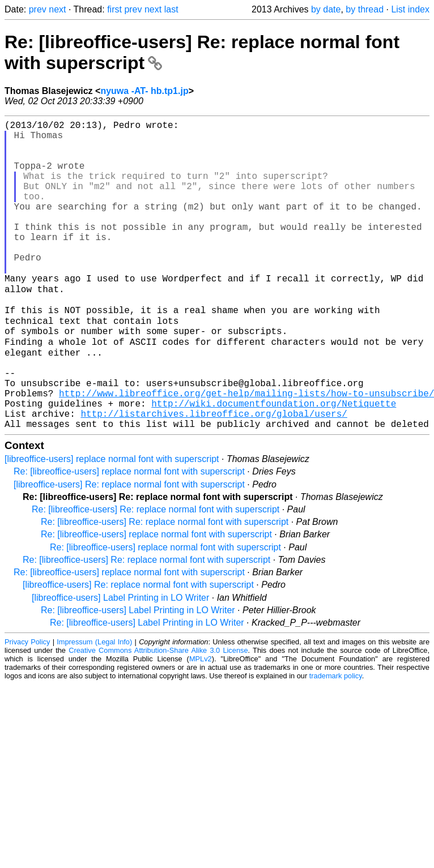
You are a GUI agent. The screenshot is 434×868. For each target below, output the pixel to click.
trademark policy (336, 740)
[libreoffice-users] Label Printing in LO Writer (120, 662)
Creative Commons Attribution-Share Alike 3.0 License (158, 715)
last (171, 9)
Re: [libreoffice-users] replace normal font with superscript (129, 536)
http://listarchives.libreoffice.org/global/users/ (214, 476)
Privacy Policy (27, 706)
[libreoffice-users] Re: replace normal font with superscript (129, 549)
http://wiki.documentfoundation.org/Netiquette (274, 463)
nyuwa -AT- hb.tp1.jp (144, 91)
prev (38, 9)
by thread (365, 9)
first (114, 9)
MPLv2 (201, 723)
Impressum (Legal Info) (94, 706)
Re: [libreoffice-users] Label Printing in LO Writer (138, 675)
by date (326, 9)
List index (410, 9)
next (57, 9)
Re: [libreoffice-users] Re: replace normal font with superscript (156, 574)
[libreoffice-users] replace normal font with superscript (112, 523)
